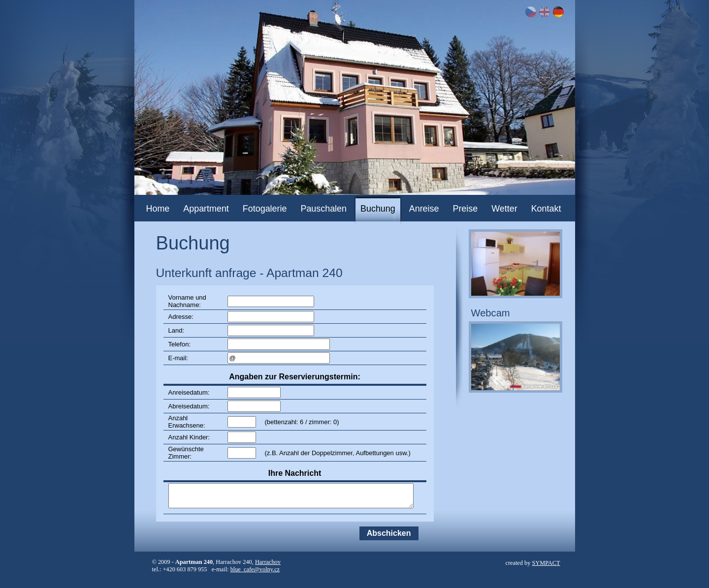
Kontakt (546, 209)
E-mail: (178, 358)
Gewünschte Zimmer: (186, 453)
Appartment (206, 209)
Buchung (378, 209)
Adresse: (181, 317)
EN (545, 12)
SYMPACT (546, 563)
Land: (177, 330)
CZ (531, 12)
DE (558, 12)
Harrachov (268, 562)
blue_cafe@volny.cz (255, 569)
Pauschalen (323, 209)
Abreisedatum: (189, 406)
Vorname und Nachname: (187, 301)
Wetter (504, 209)
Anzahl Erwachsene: (187, 422)
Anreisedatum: (189, 392)
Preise (465, 209)
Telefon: (180, 344)
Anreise (424, 209)
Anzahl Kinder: (189, 437)
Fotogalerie (265, 209)
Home (158, 209)
